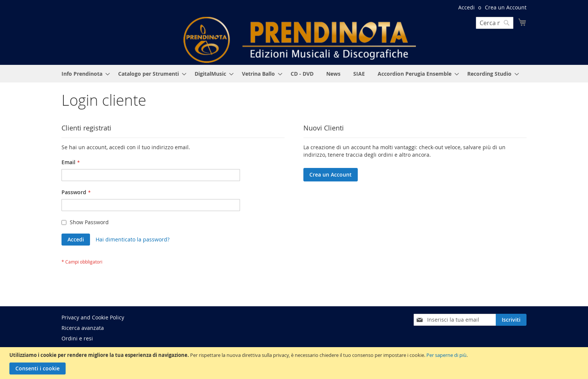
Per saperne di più (446, 355)
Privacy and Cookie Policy (93, 317)
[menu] (294, 74)
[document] (295, 363)
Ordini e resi (77, 338)
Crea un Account (506, 7)
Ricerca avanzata (83, 328)
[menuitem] (83, 74)
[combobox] (495, 23)
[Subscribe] (511, 320)
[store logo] (300, 40)
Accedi (466, 7)
